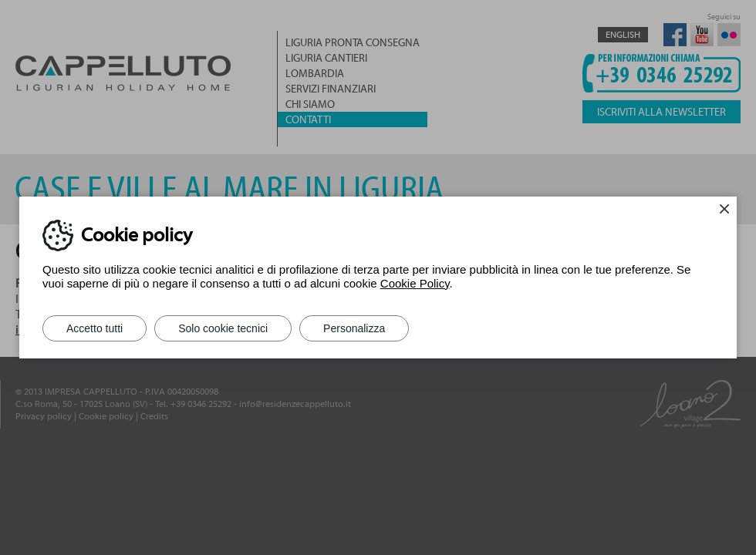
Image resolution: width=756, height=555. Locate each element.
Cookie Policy (415, 283)
